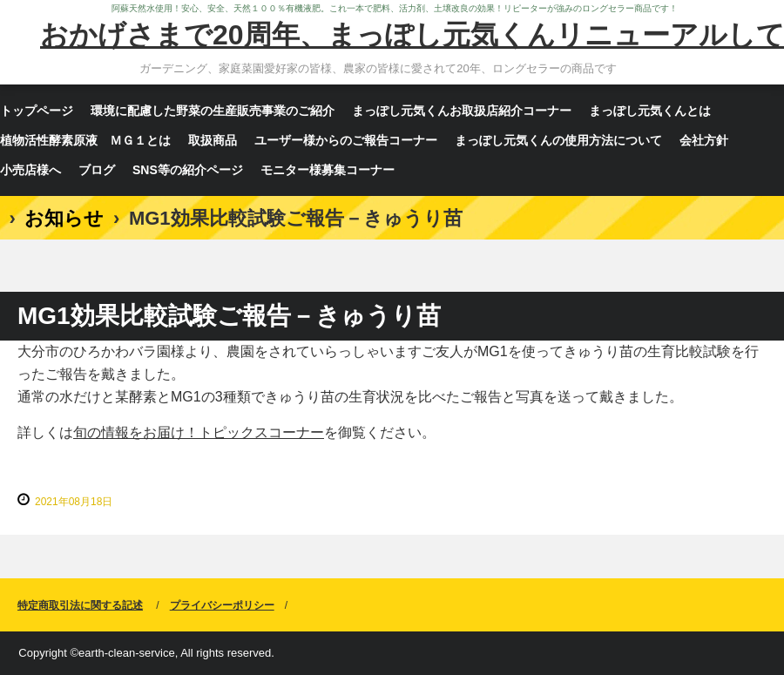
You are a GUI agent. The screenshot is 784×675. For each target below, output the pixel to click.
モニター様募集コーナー (328, 170)
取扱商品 (213, 140)
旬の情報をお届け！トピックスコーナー (199, 432)
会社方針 (704, 140)
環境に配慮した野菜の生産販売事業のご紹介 (213, 111)
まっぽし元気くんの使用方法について (558, 140)
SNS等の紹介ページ (188, 170)
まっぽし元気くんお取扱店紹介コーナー (462, 111)
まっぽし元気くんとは (650, 111)
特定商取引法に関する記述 (80, 605)
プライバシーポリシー (222, 605)
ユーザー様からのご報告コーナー (346, 140)
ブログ (97, 170)
